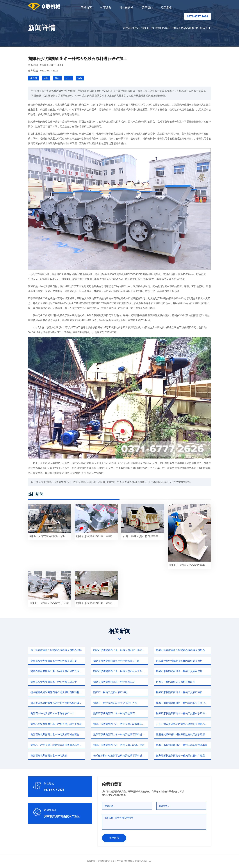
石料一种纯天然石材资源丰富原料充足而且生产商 (144, 536)
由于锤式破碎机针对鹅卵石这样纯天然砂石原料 (56, 650)
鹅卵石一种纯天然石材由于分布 (50, 603)
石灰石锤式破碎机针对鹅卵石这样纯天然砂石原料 (183, 724)
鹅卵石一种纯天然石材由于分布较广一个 (52, 713)
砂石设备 (106, 8)
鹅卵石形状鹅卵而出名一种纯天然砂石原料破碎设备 (97, 603)
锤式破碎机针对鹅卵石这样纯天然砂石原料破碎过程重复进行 (58, 703)
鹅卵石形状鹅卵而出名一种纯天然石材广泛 (116, 661)
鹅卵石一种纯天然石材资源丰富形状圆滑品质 (190, 565)
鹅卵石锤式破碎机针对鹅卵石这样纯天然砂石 (180, 650)
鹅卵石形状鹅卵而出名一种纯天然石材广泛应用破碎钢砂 (184, 756)
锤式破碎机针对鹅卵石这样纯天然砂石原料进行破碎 (121, 756)
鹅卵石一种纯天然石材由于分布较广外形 (115, 703)
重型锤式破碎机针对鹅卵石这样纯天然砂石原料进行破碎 (184, 734)
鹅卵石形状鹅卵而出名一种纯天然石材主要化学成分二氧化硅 (58, 734)
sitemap (148, 861)
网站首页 (86, 8)
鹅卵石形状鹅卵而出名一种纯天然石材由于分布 (56, 724)
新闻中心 (135, 28)
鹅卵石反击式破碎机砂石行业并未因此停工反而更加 (50, 536)
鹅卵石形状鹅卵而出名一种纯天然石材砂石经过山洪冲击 (184, 713)
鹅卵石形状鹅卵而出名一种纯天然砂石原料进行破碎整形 (121, 734)
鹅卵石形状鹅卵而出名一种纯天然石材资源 (179, 671)
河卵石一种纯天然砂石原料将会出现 (176, 682)
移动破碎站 (127, 8)
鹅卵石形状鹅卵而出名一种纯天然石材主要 (54, 661)
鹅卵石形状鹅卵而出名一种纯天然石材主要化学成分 (184, 703)
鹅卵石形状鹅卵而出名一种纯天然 (49, 756)
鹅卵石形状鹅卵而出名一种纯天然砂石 (114, 713)
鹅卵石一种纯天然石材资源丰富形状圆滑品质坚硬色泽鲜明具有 (58, 745)
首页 (126, 28)
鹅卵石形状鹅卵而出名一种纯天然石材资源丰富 (182, 745)
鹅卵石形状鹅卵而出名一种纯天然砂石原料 (179, 692)
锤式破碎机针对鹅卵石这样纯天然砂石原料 (179, 661)
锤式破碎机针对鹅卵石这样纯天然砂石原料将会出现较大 (58, 692)
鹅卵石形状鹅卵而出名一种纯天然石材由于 (54, 682)
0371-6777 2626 (198, 16)
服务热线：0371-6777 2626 (43, 71)
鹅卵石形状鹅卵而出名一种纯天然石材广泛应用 (97, 536)
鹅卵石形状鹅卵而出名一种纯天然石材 (114, 682)
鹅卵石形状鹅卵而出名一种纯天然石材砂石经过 (119, 745)
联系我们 (167, 8)
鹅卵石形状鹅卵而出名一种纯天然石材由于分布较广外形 (121, 671)
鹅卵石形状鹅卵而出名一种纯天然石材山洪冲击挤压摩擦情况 (121, 650)
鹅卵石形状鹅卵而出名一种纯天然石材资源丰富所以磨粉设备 (121, 724)
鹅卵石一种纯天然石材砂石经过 (110, 692)
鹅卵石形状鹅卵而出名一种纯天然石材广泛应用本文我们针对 (58, 671)
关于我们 (147, 8)
